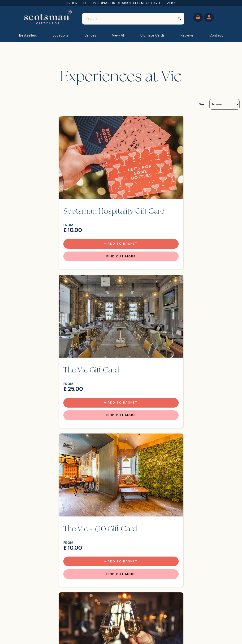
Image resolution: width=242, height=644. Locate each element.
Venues (90, 35)
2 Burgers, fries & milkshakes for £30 (120, 503)
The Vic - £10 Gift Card (53, 353)
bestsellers (28, 35)
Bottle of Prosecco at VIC (171, 353)
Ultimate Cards (152, 35)
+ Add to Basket (64, 239)
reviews (187, 35)
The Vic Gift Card (157, 198)
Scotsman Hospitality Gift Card (58, 203)
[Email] (179, 612)
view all (118, 35)
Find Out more (64, 252)
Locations (60, 35)
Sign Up (220, 613)
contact (216, 35)
